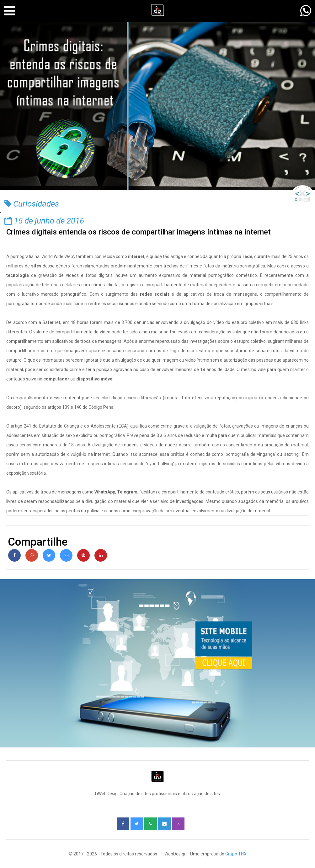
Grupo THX (236, 854)
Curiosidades (32, 204)
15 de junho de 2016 (44, 221)
